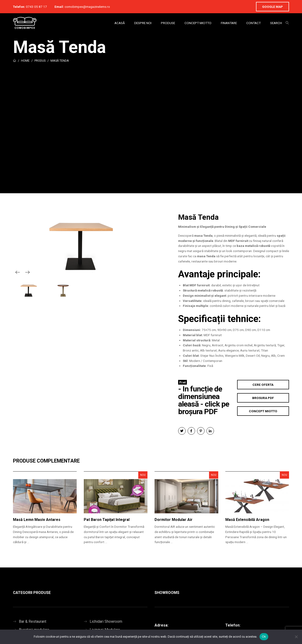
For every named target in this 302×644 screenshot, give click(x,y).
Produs (40, 61)
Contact (254, 23)
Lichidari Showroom (106, 621)
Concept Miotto (198, 23)
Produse (168, 23)
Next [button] (27, 272)
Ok (264, 637)
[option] (80, 245)
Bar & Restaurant (33, 621)
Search (276, 23)
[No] (296, 637)
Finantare (229, 23)
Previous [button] (18, 272)
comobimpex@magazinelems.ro (87, 7)
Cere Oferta (263, 385)
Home (25, 61)
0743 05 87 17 (36, 7)
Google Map (273, 7)
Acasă (120, 23)
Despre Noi (143, 23)
